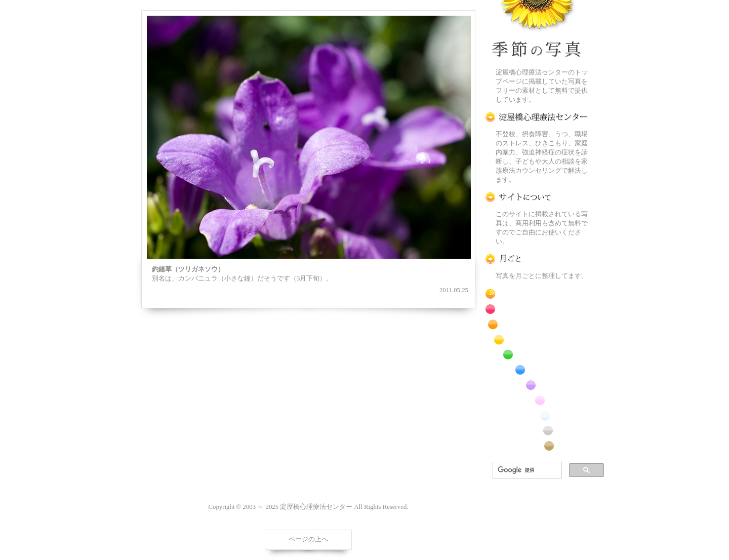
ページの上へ (308, 539)
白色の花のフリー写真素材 (537, 415)
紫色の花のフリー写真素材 (537, 385)
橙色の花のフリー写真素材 (537, 324)
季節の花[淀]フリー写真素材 (537, 31)
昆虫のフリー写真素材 (537, 431)
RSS (537, 294)
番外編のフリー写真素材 (537, 446)
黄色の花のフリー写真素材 (537, 339)
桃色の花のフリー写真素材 (537, 400)
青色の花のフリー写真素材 (537, 370)
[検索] (526, 470)
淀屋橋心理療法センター (537, 117)
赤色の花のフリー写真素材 (537, 309)
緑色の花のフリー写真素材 (537, 355)
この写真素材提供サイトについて (537, 197)
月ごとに (537, 259)
